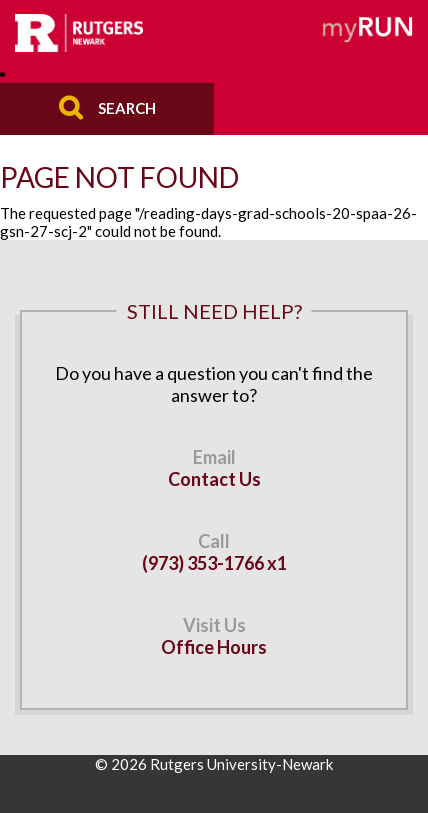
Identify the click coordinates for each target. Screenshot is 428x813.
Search (127, 107)
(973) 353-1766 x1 (214, 563)
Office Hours (214, 647)
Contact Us (214, 479)
